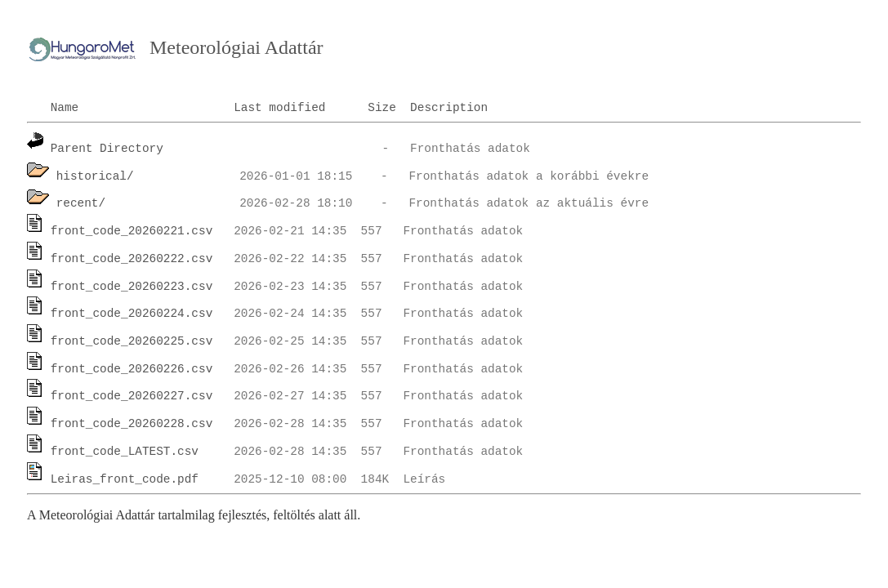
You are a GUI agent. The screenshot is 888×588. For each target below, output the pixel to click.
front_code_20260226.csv (132, 369)
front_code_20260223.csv (132, 287)
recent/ (81, 203)
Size (382, 108)
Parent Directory (107, 149)
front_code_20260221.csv (132, 231)
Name (65, 108)
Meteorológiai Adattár (237, 47)
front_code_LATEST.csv (125, 452)
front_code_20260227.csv (132, 396)
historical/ (95, 176)
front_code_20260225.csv (132, 341)
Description (449, 108)
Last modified (279, 108)
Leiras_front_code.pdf (125, 479)
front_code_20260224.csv (132, 314)
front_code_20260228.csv (132, 424)
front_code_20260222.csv (132, 259)
